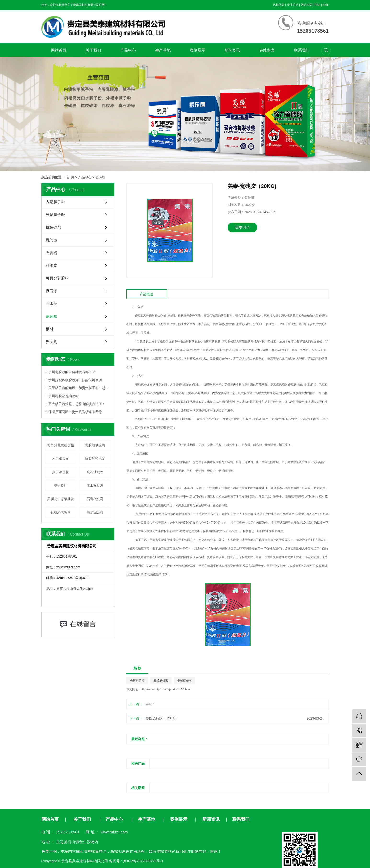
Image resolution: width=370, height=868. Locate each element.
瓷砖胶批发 (161, 680)
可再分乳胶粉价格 (61, 445)
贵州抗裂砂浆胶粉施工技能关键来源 (75, 380)
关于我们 (93, 50)
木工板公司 (61, 459)
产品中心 (128, 50)
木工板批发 (95, 485)
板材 (50, 329)
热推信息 (279, 5)
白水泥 (51, 304)
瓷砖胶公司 (185, 680)
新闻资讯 (232, 50)
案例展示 (198, 50)
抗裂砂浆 (53, 227)
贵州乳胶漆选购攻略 (63, 396)
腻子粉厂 (61, 485)
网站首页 (59, 50)
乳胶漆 (51, 240)
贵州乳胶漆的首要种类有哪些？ (72, 372)
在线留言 (267, 50)
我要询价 (242, 227)
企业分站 (293, 5)
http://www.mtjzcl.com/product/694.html (166, 689)
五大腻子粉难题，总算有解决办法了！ (77, 404)
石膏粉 (51, 253)
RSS (317, 5)
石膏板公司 (95, 499)
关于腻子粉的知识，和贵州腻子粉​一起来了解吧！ (80, 388)
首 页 (70, 177)
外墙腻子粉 (55, 215)
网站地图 (307, 5)
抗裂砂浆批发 (95, 459)
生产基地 (163, 50)
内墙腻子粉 (55, 202)
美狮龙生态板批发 (61, 499)
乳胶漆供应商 (95, 445)
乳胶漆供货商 (61, 512)
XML (326, 5)
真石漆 (51, 291)
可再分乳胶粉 (57, 278)
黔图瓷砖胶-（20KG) (161, 718)
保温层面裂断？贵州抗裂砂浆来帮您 (75, 412)
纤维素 (51, 265)
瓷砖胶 (100, 177)
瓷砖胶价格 (137, 680)
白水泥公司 (95, 512)
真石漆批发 (95, 472)
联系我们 (302, 50)
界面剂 (51, 342)
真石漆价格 (61, 472)
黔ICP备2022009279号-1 (143, 861)
